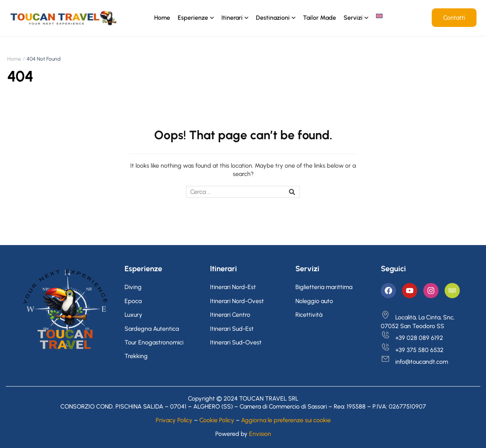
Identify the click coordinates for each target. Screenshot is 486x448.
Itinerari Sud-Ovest (236, 342)
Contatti (454, 18)
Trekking (136, 356)
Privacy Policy (174, 420)
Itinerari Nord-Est (233, 287)
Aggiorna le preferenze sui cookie (286, 420)
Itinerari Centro (230, 315)
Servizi (353, 18)
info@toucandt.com (414, 362)
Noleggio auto (314, 301)
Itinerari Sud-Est (232, 329)
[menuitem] (379, 16)
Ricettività (309, 315)
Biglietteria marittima (324, 287)
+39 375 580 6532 (412, 350)
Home (162, 18)
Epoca (133, 301)
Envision (260, 434)
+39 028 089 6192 (412, 338)
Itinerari (232, 18)
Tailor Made (320, 18)
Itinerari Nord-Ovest (237, 301)
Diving (133, 287)
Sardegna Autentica (152, 329)
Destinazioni (273, 18)
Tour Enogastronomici (154, 342)
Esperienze (193, 18)
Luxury (133, 315)
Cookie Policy (217, 420)
